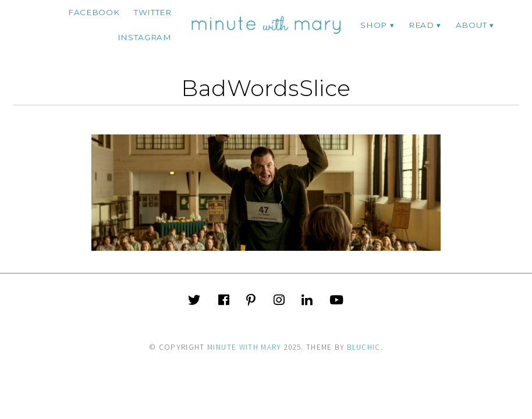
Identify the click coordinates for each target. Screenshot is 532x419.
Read (421, 25)
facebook (94, 12)
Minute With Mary (244, 347)
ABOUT (471, 25)
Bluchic (363, 347)
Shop (374, 25)
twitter (153, 12)
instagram (145, 37)
